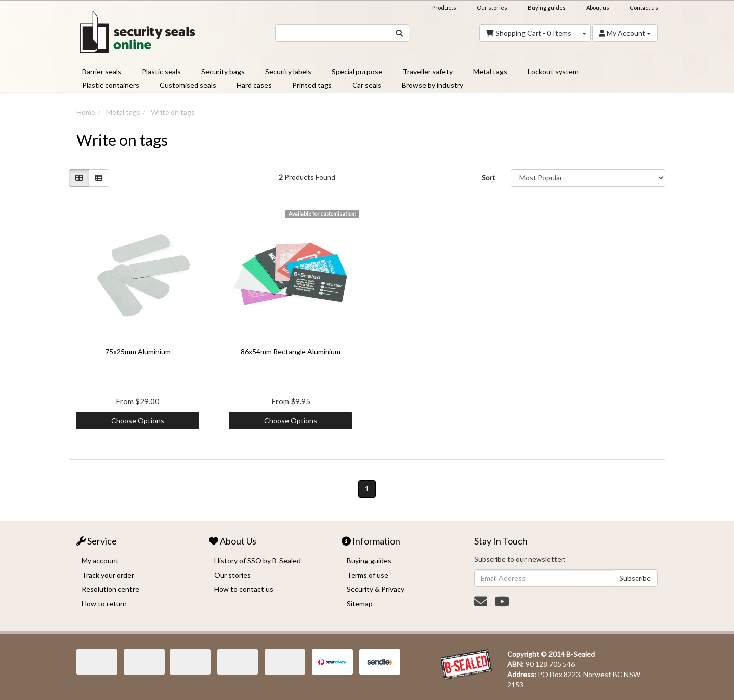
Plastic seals (161, 72)
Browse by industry (432, 85)
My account (100, 561)
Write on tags (173, 112)
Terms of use (368, 575)
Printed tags (312, 85)
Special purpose (357, 72)
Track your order (108, 575)
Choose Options (138, 420)
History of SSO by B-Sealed (257, 561)
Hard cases (254, 85)
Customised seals (188, 85)
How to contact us (244, 589)
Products (444, 7)
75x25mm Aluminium (138, 352)
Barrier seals (102, 72)
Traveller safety (428, 72)
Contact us (644, 7)
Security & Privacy (375, 589)
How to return (104, 603)
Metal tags (490, 72)
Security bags (223, 72)
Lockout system (553, 72)
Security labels (288, 72)
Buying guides (547, 7)
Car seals (367, 85)
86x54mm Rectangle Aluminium (291, 352)
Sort (489, 178)
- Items (529, 33)
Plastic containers (111, 85)
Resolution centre (110, 589)
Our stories (492, 7)
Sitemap (360, 603)
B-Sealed (581, 654)
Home (86, 112)
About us (598, 7)
